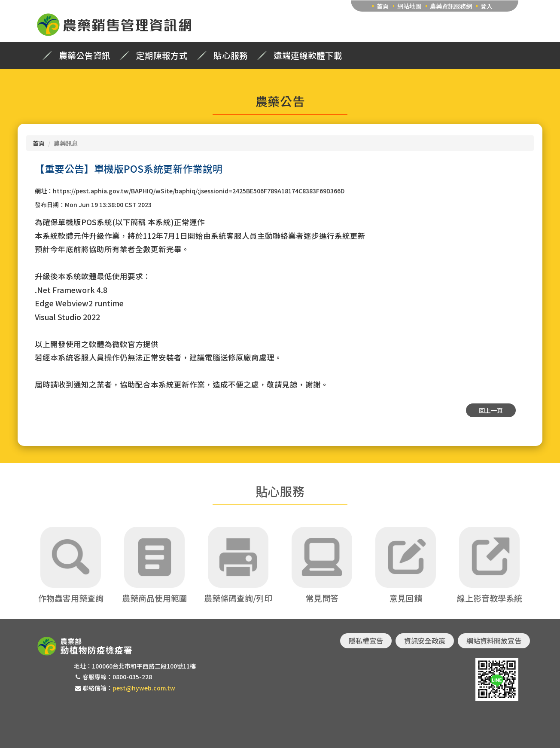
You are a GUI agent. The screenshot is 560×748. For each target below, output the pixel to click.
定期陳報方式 (162, 55)
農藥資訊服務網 (451, 6)
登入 (487, 6)
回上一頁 (491, 410)
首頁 (383, 6)
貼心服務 (231, 55)
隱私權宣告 (366, 641)
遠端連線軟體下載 (308, 55)
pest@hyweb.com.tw (144, 688)
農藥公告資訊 (85, 55)
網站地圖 (409, 6)
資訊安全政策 (425, 641)
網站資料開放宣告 (494, 641)
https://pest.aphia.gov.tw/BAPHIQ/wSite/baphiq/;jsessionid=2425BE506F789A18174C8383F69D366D (199, 191)
